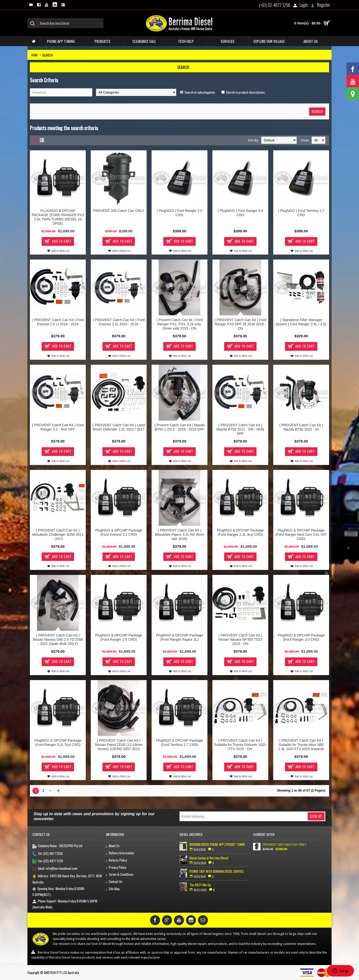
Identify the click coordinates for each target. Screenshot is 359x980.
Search (47, 55)
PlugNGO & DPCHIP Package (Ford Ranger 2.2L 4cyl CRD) (240, 532)
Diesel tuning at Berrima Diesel (209, 858)
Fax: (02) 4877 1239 (48, 861)
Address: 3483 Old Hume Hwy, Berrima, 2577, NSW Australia (67, 879)
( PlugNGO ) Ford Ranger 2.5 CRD (180, 213)
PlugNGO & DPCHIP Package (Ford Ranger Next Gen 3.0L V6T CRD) (301, 535)
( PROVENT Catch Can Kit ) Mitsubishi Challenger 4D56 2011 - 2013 (58, 535)
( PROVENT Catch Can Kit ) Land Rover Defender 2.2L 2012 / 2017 (119, 427)
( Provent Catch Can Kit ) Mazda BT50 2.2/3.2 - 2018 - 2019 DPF (179, 427)
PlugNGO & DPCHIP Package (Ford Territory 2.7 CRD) (179, 743)
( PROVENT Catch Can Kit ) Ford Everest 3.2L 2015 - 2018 (119, 322)
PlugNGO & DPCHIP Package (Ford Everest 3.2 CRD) (119, 532)
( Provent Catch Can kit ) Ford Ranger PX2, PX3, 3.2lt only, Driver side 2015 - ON (179, 324)
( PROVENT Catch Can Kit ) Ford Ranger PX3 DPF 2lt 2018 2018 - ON (240, 324)
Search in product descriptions (245, 92)
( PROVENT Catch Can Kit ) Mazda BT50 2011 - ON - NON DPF (240, 429)
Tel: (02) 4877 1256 (48, 854)
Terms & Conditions (120, 875)
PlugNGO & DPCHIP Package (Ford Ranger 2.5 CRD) (119, 637)
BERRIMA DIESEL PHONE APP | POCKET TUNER (217, 844)
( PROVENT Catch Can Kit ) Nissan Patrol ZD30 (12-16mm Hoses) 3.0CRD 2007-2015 (119, 745)
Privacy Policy (116, 868)
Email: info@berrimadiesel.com (55, 869)
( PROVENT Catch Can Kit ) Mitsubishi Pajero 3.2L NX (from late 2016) (179, 535)
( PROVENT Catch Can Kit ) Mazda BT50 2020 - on (301, 427)
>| (58, 791)
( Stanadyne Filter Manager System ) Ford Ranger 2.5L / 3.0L (301, 322)
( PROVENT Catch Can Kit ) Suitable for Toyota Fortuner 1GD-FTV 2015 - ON (240, 745)
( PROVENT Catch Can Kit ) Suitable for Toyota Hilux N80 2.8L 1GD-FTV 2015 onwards (301, 745)
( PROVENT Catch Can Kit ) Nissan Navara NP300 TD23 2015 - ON (240, 639)
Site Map (113, 889)
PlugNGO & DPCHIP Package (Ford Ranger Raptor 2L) (179, 637)
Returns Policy (116, 860)
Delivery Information (120, 853)
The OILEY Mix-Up (200, 885)
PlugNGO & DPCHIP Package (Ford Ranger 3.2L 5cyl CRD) (58, 743)
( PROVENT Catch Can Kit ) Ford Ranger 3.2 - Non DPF (58, 427)
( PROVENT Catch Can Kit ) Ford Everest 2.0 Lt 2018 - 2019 (58, 322)
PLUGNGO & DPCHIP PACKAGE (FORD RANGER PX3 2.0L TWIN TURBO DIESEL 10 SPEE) (58, 217)
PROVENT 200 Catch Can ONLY (119, 211)
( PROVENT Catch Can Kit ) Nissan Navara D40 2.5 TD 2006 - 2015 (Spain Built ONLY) (58, 639)
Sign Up (316, 816)
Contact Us (114, 882)
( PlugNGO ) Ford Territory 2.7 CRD (301, 213)
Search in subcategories (200, 92)
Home (35, 55)
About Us (113, 846)
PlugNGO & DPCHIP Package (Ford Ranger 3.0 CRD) (301, 637)
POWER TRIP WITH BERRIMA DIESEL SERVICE (217, 871)
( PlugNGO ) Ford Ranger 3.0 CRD (240, 213)
